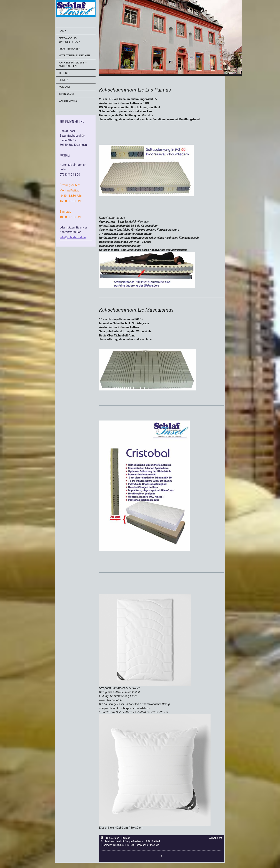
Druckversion (110, 838)
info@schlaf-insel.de (73, 237)
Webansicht (216, 838)
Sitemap (126, 838)
